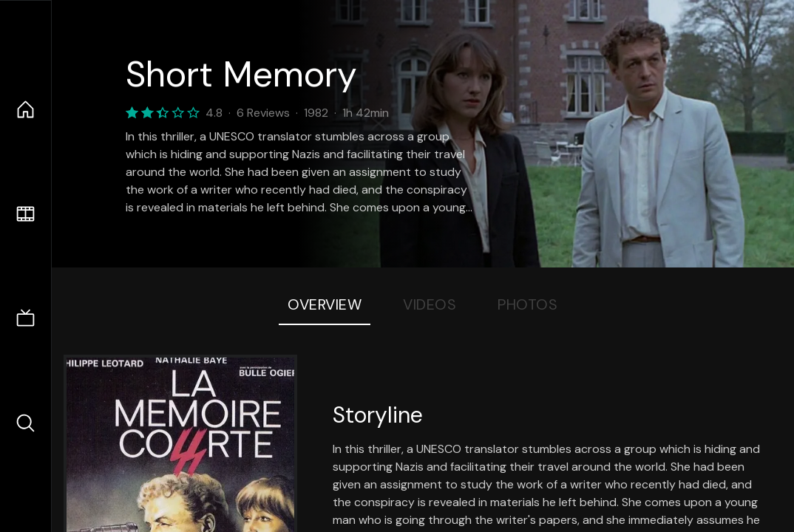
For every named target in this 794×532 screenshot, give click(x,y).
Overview (325, 304)
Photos (527, 304)
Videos (430, 304)
